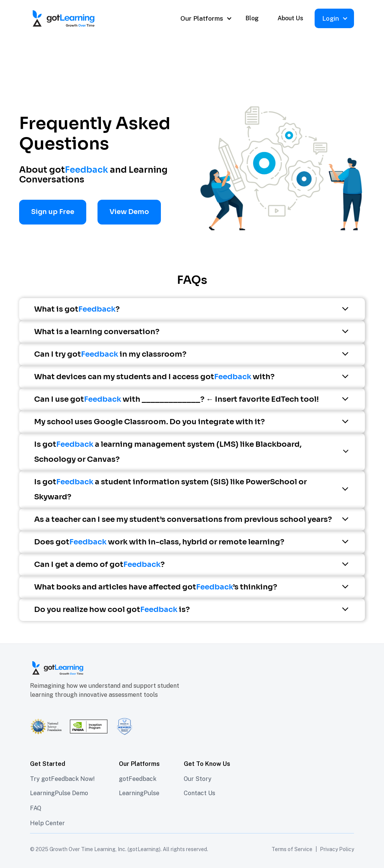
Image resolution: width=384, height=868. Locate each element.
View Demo (129, 212)
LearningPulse (139, 793)
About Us (290, 18)
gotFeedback (138, 779)
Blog (252, 18)
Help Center (47, 823)
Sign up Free (53, 212)
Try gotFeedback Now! (62, 779)
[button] (205, 18)
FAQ (36, 808)
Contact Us (199, 793)
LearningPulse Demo (59, 793)
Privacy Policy (337, 849)
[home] (88, 18)
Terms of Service (292, 849)
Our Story (198, 779)
